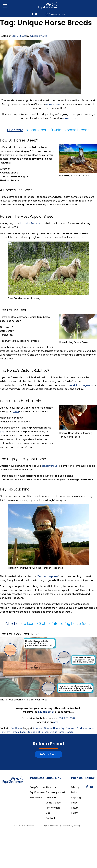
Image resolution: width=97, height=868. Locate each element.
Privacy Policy (75, 790)
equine (50, 104)
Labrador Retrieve (30, 223)
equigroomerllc (38, 36)
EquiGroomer (38, 792)
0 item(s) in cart (56, 14)
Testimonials (53, 808)
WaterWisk (36, 797)
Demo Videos (53, 803)
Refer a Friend (48, 754)
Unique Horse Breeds (61, 732)
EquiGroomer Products (74, 728)
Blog (48, 813)
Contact (50, 818)
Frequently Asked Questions (55, 795)
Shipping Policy (76, 800)
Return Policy (75, 810)
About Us (51, 787)
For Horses (17, 728)
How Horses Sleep (16, 732)
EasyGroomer (38, 787)
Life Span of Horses (38, 732)
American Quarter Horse (46, 728)
